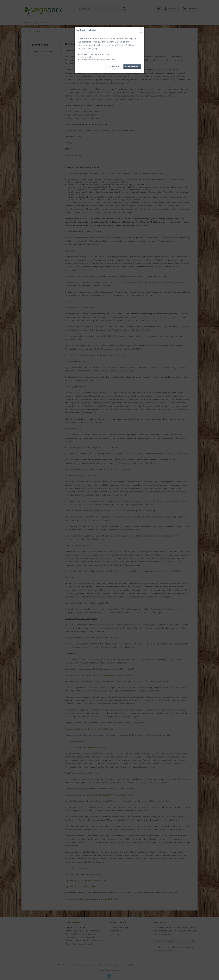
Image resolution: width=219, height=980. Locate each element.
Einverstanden (132, 66)
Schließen (114, 66)
